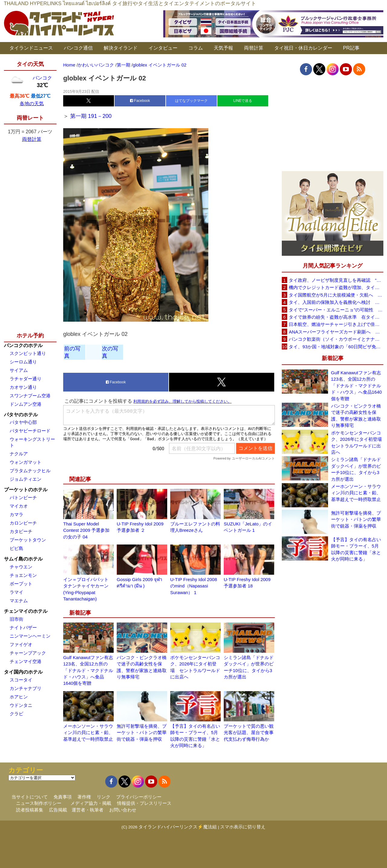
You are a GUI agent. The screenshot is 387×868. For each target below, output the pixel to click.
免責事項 (63, 797)
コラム (196, 48)
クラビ (16, 714)
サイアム (19, 370)
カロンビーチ (23, 523)
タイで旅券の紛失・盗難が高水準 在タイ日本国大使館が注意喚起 (336, 317)
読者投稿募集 (30, 810)
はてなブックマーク (191, 101)
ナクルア (19, 454)
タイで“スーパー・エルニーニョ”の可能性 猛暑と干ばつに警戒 (336, 310)
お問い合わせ (123, 810)
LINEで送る (243, 101)
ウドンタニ (21, 705)
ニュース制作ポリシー (39, 803)
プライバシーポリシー (139, 797)
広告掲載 (58, 810)
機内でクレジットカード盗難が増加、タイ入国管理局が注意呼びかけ (336, 287)
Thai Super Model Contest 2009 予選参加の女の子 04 (86, 530)
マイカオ (19, 506)
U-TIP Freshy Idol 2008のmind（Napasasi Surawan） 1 (194, 586)
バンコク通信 (78, 48)
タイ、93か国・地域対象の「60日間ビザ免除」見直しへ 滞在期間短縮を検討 (336, 347)
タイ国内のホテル (23, 672)
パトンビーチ (23, 497)
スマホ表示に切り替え (243, 827)
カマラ (16, 514)
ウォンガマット (26, 462)
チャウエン (21, 567)
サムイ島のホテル (23, 559)
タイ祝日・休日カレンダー (303, 48)
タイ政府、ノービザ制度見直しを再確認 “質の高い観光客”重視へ (336, 280)
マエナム (19, 601)
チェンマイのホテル (26, 611)
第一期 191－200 (91, 116)
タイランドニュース (31, 48)
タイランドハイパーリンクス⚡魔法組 (178, 827)
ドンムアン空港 (26, 404)
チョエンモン (23, 575)
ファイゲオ (21, 644)
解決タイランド (121, 48)
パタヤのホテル (21, 415)
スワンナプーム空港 (30, 396)
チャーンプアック (28, 653)
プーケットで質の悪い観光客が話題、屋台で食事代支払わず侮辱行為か (249, 733)
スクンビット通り (28, 353)
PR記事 (351, 48)
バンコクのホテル (23, 345)
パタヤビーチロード (30, 431)
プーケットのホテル (26, 490)
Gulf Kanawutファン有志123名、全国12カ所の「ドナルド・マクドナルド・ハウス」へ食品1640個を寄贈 (88, 670)
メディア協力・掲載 (91, 803)
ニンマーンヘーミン (30, 636)
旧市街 (16, 619)
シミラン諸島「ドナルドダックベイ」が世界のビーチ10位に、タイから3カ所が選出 (356, 469)
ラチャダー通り (26, 379)
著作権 (84, 797)
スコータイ (21, 680)
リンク (104, 797)
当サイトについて (30, 797)
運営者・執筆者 (88, 810)
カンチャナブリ (26, 688)
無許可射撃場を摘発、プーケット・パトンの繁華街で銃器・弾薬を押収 (142, 733)
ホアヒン (19, 697)
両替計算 (254, 48)
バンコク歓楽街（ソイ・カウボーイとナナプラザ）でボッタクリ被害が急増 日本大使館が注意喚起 (336, 339)
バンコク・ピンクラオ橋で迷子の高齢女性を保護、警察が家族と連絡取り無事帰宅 (356, 416)
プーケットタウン (28, 540)
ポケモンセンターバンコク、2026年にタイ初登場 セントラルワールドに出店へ (357, 442)
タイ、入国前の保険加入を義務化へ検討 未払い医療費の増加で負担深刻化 (336, 302)
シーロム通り (23, 362)
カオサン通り (23, 387)
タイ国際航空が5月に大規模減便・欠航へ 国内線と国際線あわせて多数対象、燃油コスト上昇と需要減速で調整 (336, 295)
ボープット (21, 584)
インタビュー (163, 48)
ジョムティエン (26, 479)
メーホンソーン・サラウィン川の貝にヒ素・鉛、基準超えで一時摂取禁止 (88, 733)
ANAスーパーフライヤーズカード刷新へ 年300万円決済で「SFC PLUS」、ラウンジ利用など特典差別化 (336, 332)
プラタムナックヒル (30, 471)
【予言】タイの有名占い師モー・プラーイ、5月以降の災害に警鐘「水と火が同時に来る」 (356, 549)
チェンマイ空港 (26, 661)
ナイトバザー (23, 627)
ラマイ (16, 592)
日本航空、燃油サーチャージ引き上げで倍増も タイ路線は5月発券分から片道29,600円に (336, 324)
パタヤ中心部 (23, 422)
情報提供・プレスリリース (144, 803)
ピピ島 (16, 548)
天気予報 (223, 48)
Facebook (140, 101)
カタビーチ (21, 531)
